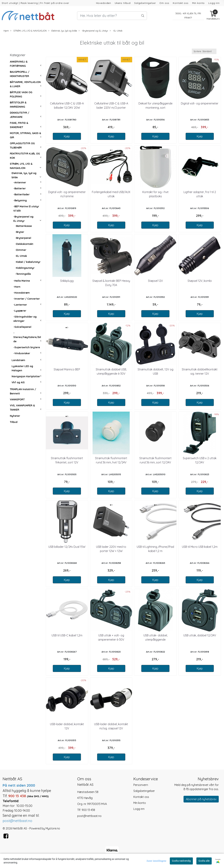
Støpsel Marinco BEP (67, 369)
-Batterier (20, 188)
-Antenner (20, 182)
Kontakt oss (181, 3)
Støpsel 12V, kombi (200, 281)
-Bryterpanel (23, 238)
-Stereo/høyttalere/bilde (27, 337)
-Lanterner (20, 305)
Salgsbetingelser (145, 3)
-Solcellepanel (22, 327)
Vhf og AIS (18, 382)
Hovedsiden (104, 3)
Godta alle (204, 861)
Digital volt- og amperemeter (200, 103)
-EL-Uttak (116, 31)
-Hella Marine (22, 281)
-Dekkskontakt (24, 244)
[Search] (112, 16)
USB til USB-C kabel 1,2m (67, 635)
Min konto (198, 3)
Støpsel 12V (155, 281)
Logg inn (214, 3)
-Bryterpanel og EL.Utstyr (93, 31)
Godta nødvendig (181, 861)
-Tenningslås (23, 274)
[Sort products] (204, 51)
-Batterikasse (23, 226)
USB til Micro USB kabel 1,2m (200, 547)
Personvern (141, 785)
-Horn (17, 287)
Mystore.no (53, 828)
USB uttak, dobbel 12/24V (200, 635)
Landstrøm (18, 360)
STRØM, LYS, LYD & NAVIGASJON (29, 31)
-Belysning (20, 200)
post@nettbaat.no (89, 816)
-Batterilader (21, 194)
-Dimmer (21, 250)
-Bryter (20, 232)
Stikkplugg (67, 281)
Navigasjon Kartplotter (26, 376)
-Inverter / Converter (27, 299)
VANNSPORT (17, 399)
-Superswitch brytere (27, 347)
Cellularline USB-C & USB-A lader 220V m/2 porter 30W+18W (111, 108)
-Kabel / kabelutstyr (28, 262)
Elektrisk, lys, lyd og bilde (63, 31)
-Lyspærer (20, 311)
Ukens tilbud (123, 3)
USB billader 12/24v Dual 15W (67, 547)
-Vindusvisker (22, 353)
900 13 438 (88, 810)
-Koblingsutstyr (25, 268)
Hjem (6, 31)
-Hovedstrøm (22, 293)
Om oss (164, 3)
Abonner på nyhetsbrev (201, 799)
